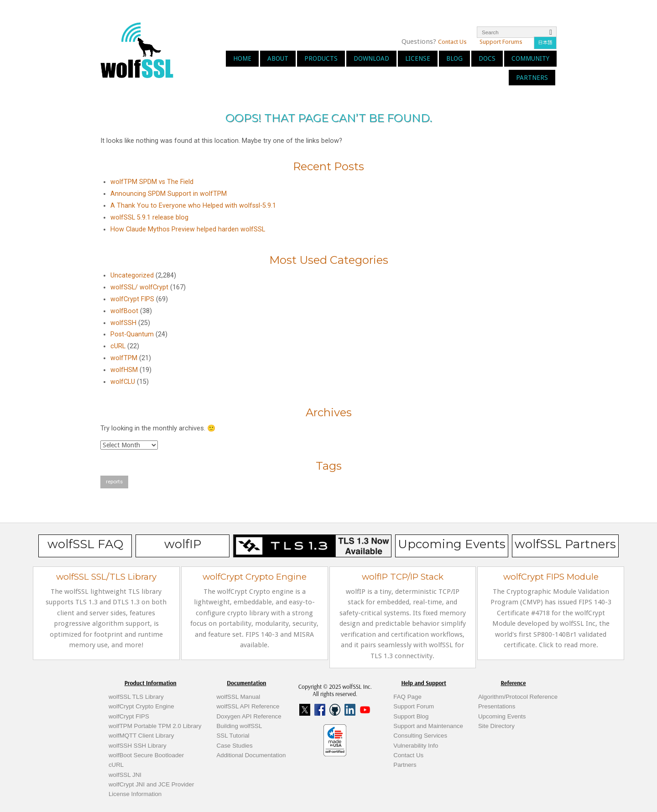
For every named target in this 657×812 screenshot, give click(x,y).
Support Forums (501, 42)
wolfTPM (124, 358)
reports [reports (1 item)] (114, 482)
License (418, 58)
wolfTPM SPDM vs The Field (152, 182)
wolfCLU (123, 382)
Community (530, 58)
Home (242, 58)
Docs (487, 58)
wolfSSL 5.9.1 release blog (149, 217)
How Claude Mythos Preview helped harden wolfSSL (188, 229)
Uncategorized (132, 275)
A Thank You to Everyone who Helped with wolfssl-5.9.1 (193, 206)
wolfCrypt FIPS (132, 299)
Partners (532, 78)
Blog (454, 58)
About (278, 58)
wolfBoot (124, 311)
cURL (118, 346)
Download (371, 58)
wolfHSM (124, 370)
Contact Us (452, 42)
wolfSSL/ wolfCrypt (139, 287)
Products (321, 58)
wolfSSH (123, 323)
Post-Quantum (132, 334)
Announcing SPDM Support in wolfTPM (169, 194)
